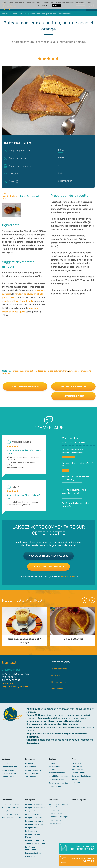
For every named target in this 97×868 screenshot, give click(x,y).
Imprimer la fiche (73, 396)
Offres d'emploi (8, 777)
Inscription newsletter (11, 811)
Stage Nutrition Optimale (81, 776)
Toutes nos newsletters (11, 808)
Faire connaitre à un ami (12, 818)
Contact (9, 663)
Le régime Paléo (32, 828)
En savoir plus (44, 6)
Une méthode (31, 767)
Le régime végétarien (34, 818)
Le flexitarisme (31, 831)
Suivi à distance (55, 824)
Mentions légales (58, 689)
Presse (75, 759)
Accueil (5, 764)
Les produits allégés (56, 780)
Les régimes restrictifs (34, 814)
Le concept (30, 759)
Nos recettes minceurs (11, 804)
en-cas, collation (54, 371)
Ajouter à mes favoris (25, 386)
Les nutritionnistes (9, 767)
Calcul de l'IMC (31, 857)
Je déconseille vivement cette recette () (75, 507)
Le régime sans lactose (34, 824)
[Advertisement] (48, 339)
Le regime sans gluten (34, 821)
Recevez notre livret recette (81, 860)
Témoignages (30, 777)
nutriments (74, 727)
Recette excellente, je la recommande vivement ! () (74, 454)
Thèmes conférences (80, 773)
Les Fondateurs (8, 770)
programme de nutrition (40, 721)
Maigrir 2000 (33, 715)
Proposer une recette (11, 814)
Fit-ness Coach (55, 820)
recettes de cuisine (71, 721)
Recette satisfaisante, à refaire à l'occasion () (76, 480)
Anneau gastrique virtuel (35, 844)
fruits (66, 371)
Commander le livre (82, 848)
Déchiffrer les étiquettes (58, 783)
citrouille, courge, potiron (25, 371)
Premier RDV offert (33, 774)
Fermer (57, 6)
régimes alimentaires (49, 718)
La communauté (55, 810)
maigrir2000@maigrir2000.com (16, 686)
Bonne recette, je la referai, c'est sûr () (78, 467)
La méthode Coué (56, 814)
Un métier (29, 764)
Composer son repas (57, 773)
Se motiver (53, 800)
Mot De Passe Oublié (68, 577)
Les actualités (77, 764)
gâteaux (73, 371)
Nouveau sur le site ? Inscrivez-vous (49, 556)
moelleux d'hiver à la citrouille (18, 301)
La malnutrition (55, 786)
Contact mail (8, 683)
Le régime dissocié (33, 811)
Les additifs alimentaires (58, 776)
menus (35, 724)
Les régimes (30, 800)
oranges (6, 374)
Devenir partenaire (59, 669)
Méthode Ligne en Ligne (35, 840)
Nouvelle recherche (73, 386)
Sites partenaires (58, 682)
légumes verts (84, 371)
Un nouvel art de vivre (34, 770)
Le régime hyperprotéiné (35, 808)
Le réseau (6, 759)
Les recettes (7, 800)
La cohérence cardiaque (58, 817)
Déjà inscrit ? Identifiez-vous (48, 567)
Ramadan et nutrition (34, 853)
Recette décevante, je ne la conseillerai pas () (74, 494)
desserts (42, 371)
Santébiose (56, 675)
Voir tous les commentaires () (73, 440)
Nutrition (52, 759)
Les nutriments (55, 770)
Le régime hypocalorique (35, 804)
